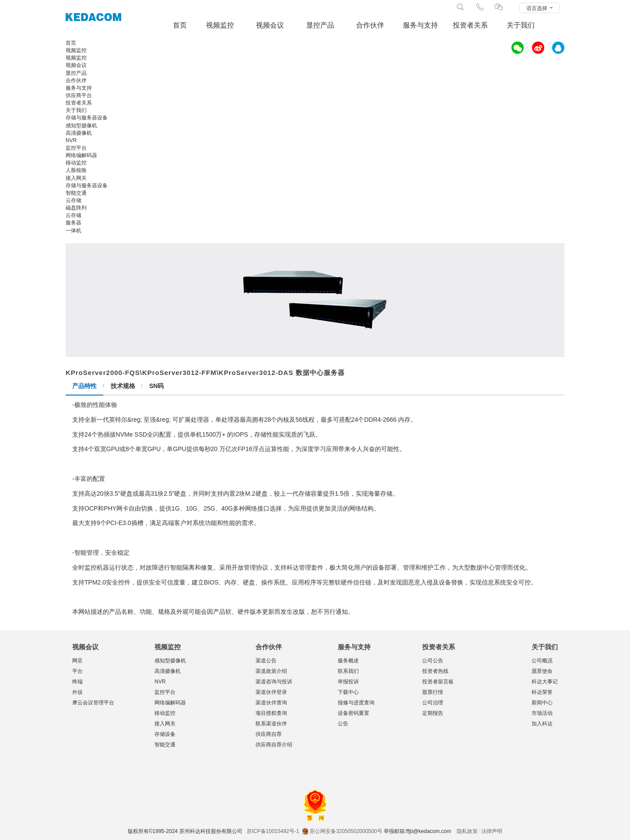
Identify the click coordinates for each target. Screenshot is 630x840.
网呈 (77, 661)
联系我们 (348, 671)
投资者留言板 (438, 682)
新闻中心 (542, 703)
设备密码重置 (353, 713)
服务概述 (348, 661)
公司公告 (433, 661)
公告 (343, 724)
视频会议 (270, 25)
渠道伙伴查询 (271, 703)
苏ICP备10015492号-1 (273, 831)
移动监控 (165, 713)
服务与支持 (420, 25)
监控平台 (165, 692)
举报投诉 (348, 682)
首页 (180, 25)
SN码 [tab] (156, 386)
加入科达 (542, 724)
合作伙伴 (370, 25)
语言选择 (540, 8)
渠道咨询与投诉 (274, 682)
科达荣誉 (542, 692)
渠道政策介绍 (271, 671)
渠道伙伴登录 (271, 692)
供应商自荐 (269, 734)
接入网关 (165, 724)
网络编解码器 (170, 703)
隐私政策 (467, 831)
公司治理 (433, 703)
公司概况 (542, 661)
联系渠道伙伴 (271, 724)
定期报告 (433, 713)
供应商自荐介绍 (274, 745)
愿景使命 (542, 671)
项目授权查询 (271, 713)
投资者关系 (470, 25)
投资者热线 (435, 671)
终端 (77, 682)
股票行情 (433, 692)
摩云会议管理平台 (93, 703)
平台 (77, 671)
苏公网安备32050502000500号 (342, 831)
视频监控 (220, 25)
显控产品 (320, 25)
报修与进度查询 (356, 703)
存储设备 (165, 734)
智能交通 (165, 745)
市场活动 (542, 713)
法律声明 (492, 831)
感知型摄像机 (170, 661)
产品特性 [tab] (84, 386)
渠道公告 (266, 661)
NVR (160, 682)
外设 (77, 692)
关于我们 (521, 25)
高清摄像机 (168, 671)
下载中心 (348, 692)
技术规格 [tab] (123, 386)
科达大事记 (545, 682)
